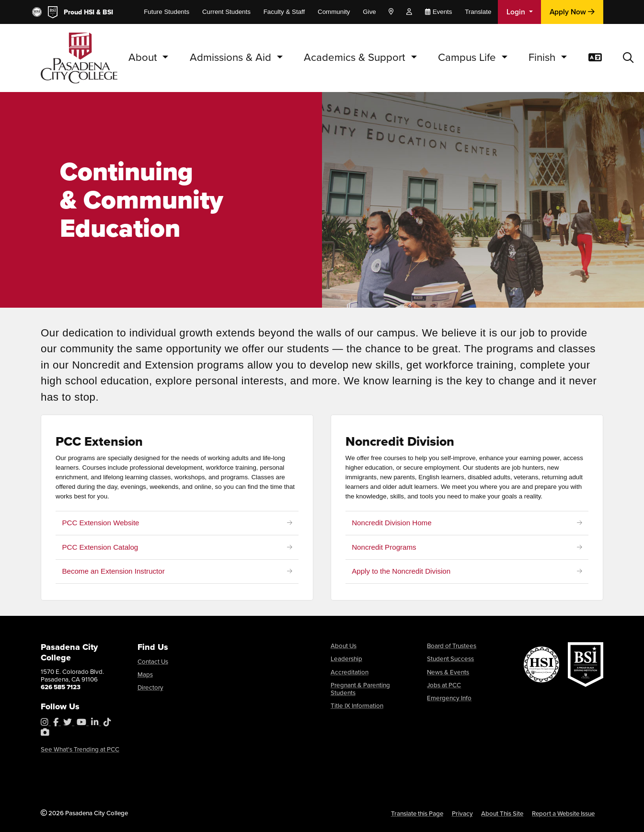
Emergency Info (449, 698)
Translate (478, 12)
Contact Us (153, 662)
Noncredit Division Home (391, 523)
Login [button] (517, 12)
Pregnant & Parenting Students (360, 689)
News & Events (448, 672)
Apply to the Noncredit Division (401, 571)
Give (369, 12)
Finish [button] (543, 57)
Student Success (450, 659)
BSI (108, 12)
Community (334, 12)
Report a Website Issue (563, 814)
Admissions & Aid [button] (232, 57)
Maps (145, 675)
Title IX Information (357, 706)
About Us (344, 646)
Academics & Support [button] (356, 57)
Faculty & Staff (284, 12)
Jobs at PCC (444, 685)
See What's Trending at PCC (80, 749)
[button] (628, 58)
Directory (150, 688)
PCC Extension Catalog (100, 547)
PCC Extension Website (100, 523)
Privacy (462, 814)
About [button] (144, 57)
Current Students (226, 12)
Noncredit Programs (384, 547)
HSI (89, 12)
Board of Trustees (452, 646)
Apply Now (572, 12)
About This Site (502, 814)
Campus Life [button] (468, 57)
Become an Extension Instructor (113, 571)
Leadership (346, 659)
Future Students (167, 12)
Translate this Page (417, 814)
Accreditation (350, 672)
